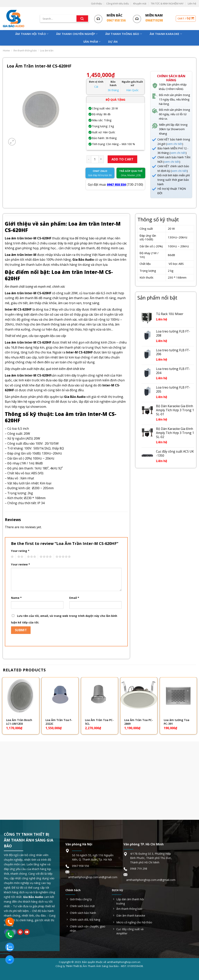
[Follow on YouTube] (27, 932)
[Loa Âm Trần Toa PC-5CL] (99, 696)
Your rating (20, 551)
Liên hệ (192, 3)
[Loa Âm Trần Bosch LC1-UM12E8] (21, 696)
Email (74, 598)
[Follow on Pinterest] (20, 932)
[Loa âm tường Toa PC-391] (178, 696)
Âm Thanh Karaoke (166, 34)
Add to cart (122, 159)
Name (16, 598)
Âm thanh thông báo (25, 50)
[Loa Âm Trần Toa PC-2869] (139, 696)
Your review (21, 564)
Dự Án (113, 42)
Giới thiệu (96, 3)
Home (6, 50)
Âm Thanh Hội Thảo (32, 34)
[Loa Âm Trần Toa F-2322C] (60, 696)
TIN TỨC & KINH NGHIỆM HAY (167, 3)
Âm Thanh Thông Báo (124, 34)
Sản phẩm (92, 42)
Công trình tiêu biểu (118, 3)
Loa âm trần (47, 50)
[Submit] (82, 19)
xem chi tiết (175, 144)
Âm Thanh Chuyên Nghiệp (77, 34)
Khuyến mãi (140, 3)
